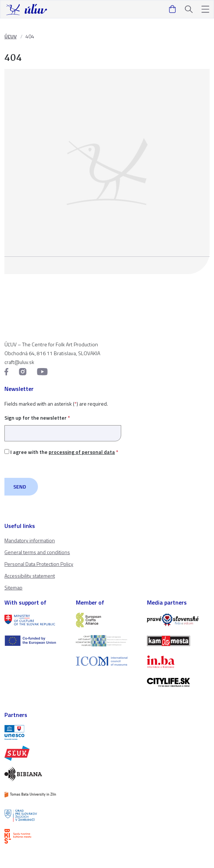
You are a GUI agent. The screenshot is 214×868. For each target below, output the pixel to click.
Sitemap (13, 587)
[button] (205, 9)
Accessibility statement (30, 576)
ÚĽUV (10, 36)
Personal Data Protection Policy (39, 564)
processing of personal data (82, 452)
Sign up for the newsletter (63, 425)
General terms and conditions (37, 552)
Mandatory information (30, 540)
